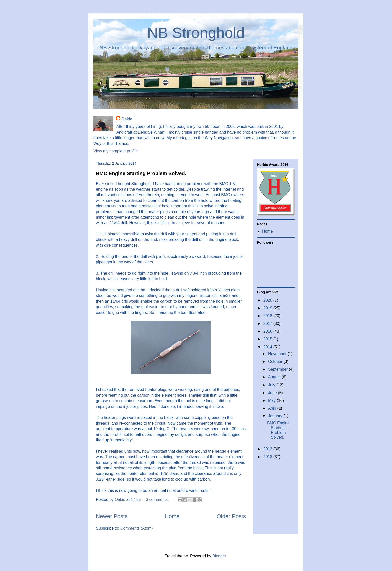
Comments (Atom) (137, 528)
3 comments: (158, 500)
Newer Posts (112, 516)
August (275, 377)
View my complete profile (116, 151)
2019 (268, 308)
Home (172, 516)
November (278, 354)
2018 (268, 316)
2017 (268, 324)
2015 (268, 339)
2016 (268, 331)
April (273, 408)
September (279, 369)
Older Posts (231, 516)
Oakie (127, 119)
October (276, 362)
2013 (268, 449)
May (273, 401)
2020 (268, 300)
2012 (268, 457)
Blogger (219, 556)
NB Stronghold (196, 33)
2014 (268, 347)
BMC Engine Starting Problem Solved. (141, 173)
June (273, 393)
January (276, 416)
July (272, 385)
